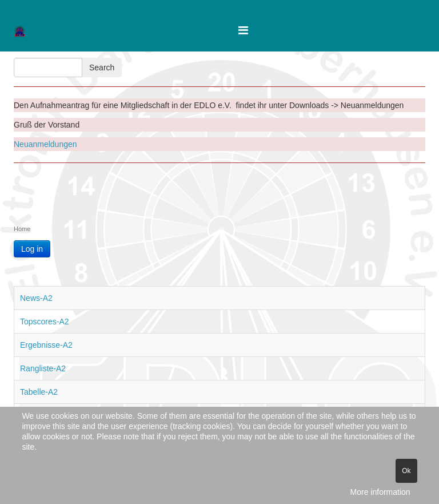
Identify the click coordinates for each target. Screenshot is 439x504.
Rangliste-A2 (43, 368)
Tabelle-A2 (39, 392)
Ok (406, 471)
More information (380, 492)
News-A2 (36, 298)
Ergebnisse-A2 (46, 345)
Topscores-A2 (45, 322)
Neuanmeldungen (45, 144)
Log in (32, 249)
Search (102, 68)
